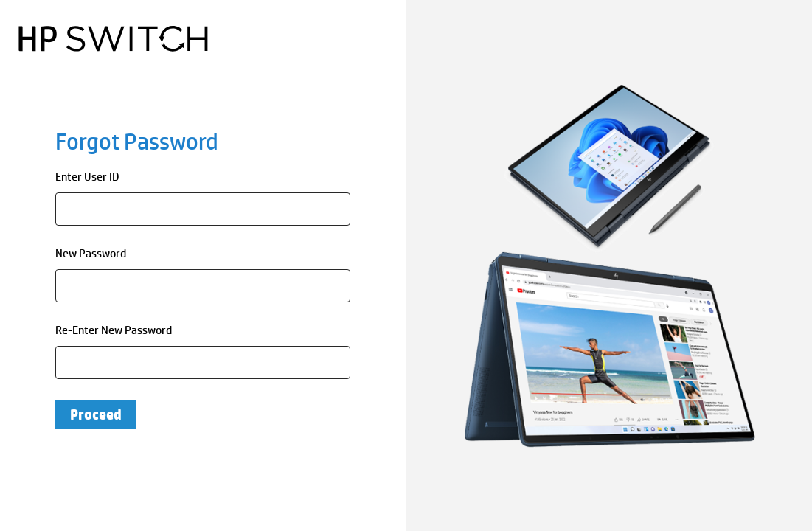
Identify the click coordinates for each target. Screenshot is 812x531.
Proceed (96, 414)
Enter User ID (87, 177)
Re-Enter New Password (114, 330)
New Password (91, 253)
